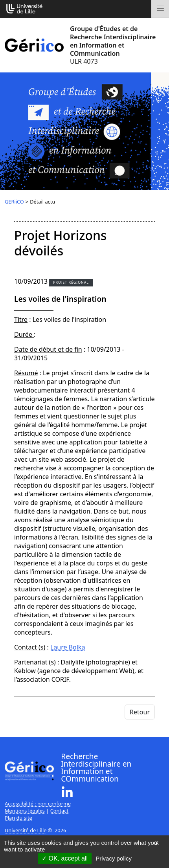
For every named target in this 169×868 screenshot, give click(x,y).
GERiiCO (14, 202)
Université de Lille (26, 830)
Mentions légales (25, 811)
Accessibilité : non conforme (38, 804)
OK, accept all (65, 858)
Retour (140, 712)
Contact (59, 811)
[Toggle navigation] (160, 9)
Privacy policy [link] (114, 858)
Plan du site (18, 818)
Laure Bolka (68, 647)
